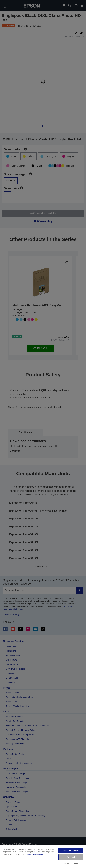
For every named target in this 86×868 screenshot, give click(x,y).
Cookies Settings (71, 863)
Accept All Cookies (71, 851)
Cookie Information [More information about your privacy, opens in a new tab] (35, 854)
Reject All (71, 857)
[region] (43, 856)
